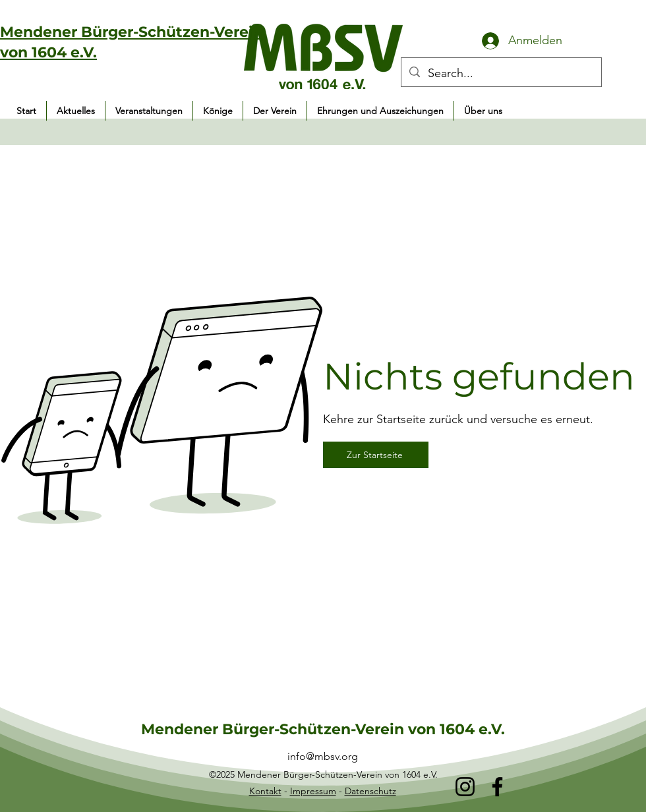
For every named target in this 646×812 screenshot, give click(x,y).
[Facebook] (497, 787)
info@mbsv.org (323, 756)
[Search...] (501, 74)
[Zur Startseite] (376, 455)
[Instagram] (465, 787)
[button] (149, 111)
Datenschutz (370, 791)
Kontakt (265, 791)
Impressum (313, 791)
